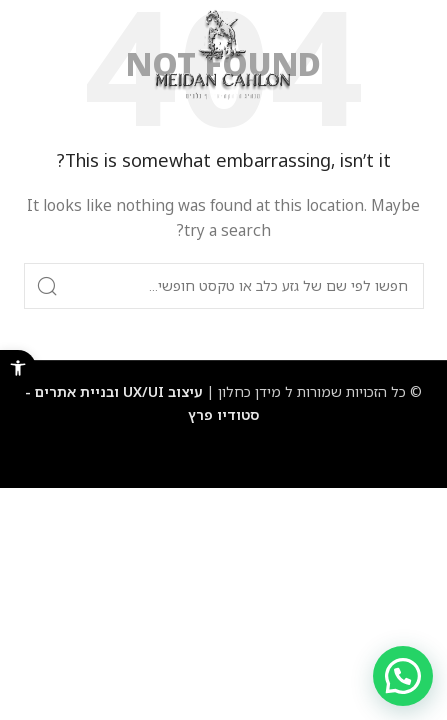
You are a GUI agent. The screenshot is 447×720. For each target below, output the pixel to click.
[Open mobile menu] (411, 55)
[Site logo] (223, 53)
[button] (18, 368)
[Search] (224, 286)
